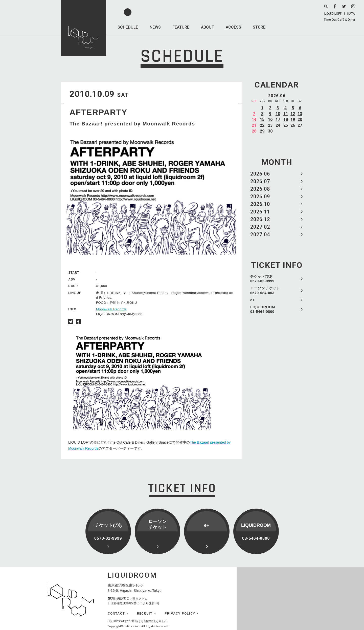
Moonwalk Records (111, 309)
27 (300, 125)
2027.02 (260, 227)
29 (262, 131)
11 (286, 114)
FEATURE (181, 27)
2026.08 (260, 189)
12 (293, 114)
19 (293, 120)
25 (286, 125)
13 (300, 114)
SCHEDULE (128, 27)
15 (262, 120)
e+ (252, 300)
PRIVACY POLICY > (181, 613)
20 (300, 120)
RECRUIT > (146, 613)
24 (278, 125)
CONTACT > (118, 613)
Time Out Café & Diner (339, 20)
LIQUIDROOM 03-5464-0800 (263, 309)
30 (270, 131)
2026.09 (260, 197)
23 (270, 125)
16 (270, 120)
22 (262, 125)
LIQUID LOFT (333, 14)
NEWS (155, 27)
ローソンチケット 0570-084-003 (265, 290)
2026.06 (260, 174)
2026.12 (260, 219)
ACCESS (233, 27)
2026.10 (260, 204)
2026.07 (260, 181)
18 (286, 120)
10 (278, 114)
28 (254, 131)
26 (293, 125)
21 (254, 125)
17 (278, 120)
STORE (259, 27)
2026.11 (260, 212)
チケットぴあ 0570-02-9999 (262, 279)
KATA (351, 14)
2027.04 (260, 234)
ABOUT (208, 27)
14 (254, 120)
